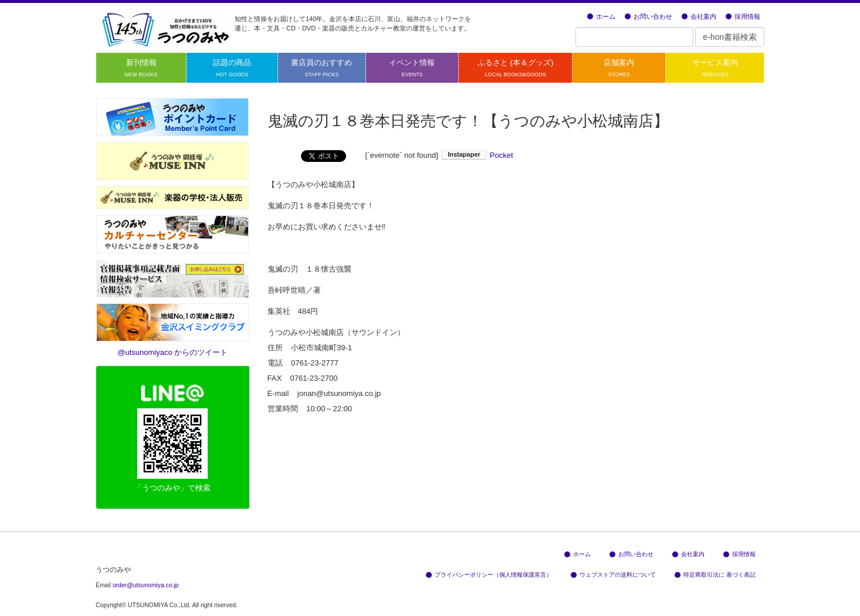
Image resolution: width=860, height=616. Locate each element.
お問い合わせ (649, 16)
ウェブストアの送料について (613, 575)
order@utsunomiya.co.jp (146, 585)
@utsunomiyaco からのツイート (172, 352)
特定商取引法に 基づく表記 (715, 575)
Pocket (502, 155)
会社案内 (699, 16)
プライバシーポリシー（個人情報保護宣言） (489, 575)
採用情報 (743, 16)
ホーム (601, 16)
